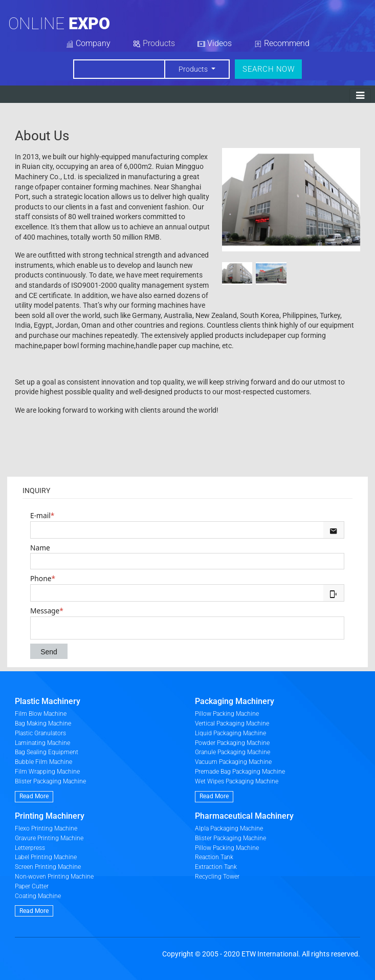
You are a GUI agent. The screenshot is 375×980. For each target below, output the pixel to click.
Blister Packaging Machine (50, 781)
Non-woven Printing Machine (54, 877)
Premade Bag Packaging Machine (240, 772)
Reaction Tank (214, 857)
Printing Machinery (50, 816)
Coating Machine (38, 896)
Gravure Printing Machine (49, 838)
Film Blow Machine (41, 714)
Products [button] (194, 69)
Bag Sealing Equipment (47, 752)
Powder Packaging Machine (232, 743)
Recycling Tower (217, 877)
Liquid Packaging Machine (230, 733)
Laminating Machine (42, 743)
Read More (34, 796)
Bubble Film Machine (43, 762)
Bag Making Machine (43, 723)
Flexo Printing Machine (46, 828)
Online (59, 24)
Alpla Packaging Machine (229, 828)
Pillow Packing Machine (227, 714)
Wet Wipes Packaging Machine (237, 781)
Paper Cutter (32, 886)
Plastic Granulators (40, 733)
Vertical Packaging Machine (232, 723)
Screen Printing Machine (48, 867)
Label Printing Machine (46, 857)
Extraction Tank (216, 867)
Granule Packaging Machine (233, 752)
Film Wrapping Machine (47, 772)
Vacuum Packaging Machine (233, 762)
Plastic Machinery (48, 701)
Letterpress (30, 848)
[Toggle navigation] (360, 95)
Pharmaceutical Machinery (244, 816)
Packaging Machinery (235, 701)
